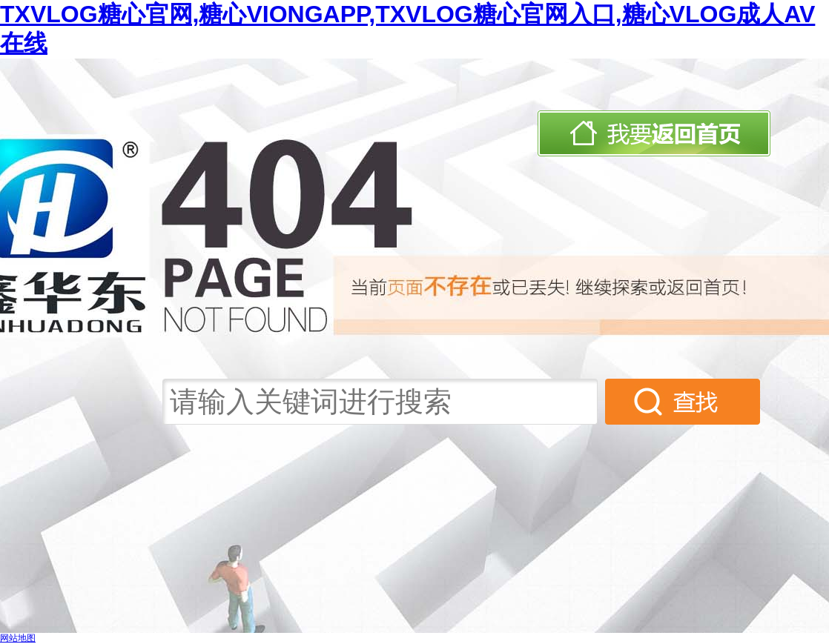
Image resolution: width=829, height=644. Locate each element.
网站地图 (18, 638)
